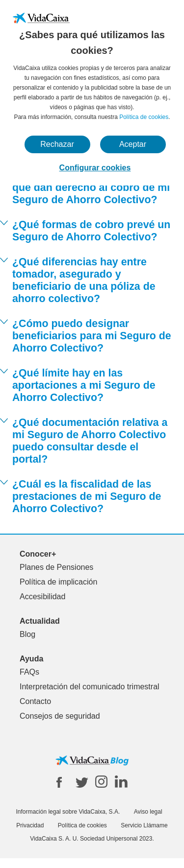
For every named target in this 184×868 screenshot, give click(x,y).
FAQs (29, 672)
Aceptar (133, 144)
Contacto (35, 701)
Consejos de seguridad (60, 716)
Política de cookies (144, 117)
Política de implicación (58, 582)
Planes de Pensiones (56, 567)
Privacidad (30, 825)
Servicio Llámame (144, 825)
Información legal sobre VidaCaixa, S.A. (68, 812)
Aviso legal (148, 812)
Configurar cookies (95, 168)
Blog (27, 634)
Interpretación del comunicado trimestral (90, 687)
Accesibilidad (42, 597)
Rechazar (57, 144)
